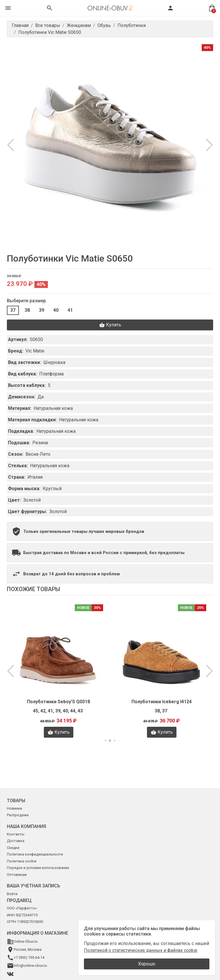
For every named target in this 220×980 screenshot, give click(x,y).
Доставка (16, 841)
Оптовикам (17, 875)
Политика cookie (22, 861)
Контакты (16, 834)
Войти (12, 894)
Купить (110, 325)
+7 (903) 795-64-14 (29, 957)
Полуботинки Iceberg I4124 (162, 702)
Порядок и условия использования (38, 868)
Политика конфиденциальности (35, 854)
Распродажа (18, 815)
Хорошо (147, 964)
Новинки (14, 808)
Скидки (13, 848)
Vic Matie (35, 351)
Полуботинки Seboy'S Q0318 (58, 702)
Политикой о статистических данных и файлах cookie (141, 950)
